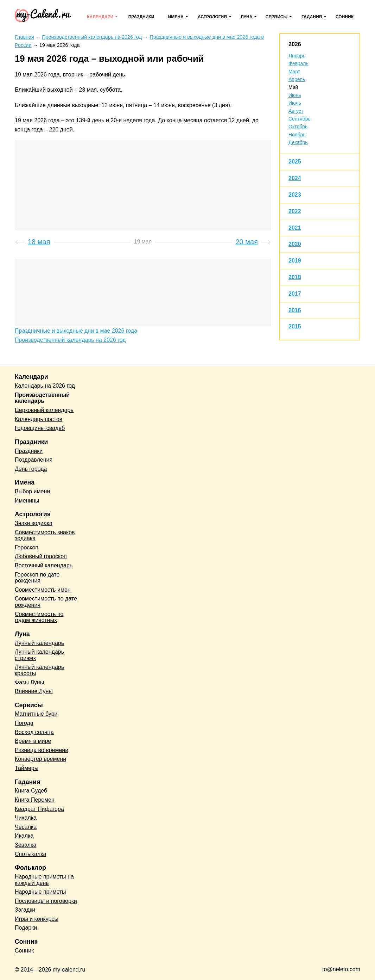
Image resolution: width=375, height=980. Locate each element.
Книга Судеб (31, 791)
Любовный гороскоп (41, 556)
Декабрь (298, 142)
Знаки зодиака (34, 523)
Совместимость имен (43, 590)
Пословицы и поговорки (46, 901)
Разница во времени (42, 750)
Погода (24, 723)
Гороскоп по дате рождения (37, 578)
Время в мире (33, 741)
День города (31, 469)
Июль (295, 103)
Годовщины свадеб (40, 428)
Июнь (295, 95)
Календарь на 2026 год (45, 386)
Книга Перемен (35, 800)
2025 (295, 162)
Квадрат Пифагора (39, 809)
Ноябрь (297, 135)
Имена (176, 17)
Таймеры (27, 768)
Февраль (298, 63)
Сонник (345, 17)
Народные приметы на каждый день (44, 880)
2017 (295, 294)
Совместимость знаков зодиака (45, 535)
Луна (246, 17)
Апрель (297, 79)
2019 (295, 261)
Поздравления (34, 460)
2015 (295, 326)
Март (294, 72)
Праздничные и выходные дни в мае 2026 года (76, 331)
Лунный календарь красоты (39, 670)
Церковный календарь (44, 410)
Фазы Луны (29, 682)
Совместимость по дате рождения (46, 602)
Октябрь (298, 127)
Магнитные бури (36, 714)
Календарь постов (39, 419)
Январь (297, 56)
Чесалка (26, 827)
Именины (27, 501)
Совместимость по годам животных (39, 617)
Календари (100, 17)
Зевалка (26, 845)
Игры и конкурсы (37, 919)
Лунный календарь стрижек (39, 655)
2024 (295, 178)
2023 (295, 195)
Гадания (312, 17)
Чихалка (26, 818)
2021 (295, 228)
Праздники (141, 17)
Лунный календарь (39, 643)
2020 (295, 244)
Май (293, 87)
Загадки (25, 910)
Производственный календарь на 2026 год (70, 340)
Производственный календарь (42, 398)
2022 (295, 211)
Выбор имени (32, 491)
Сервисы (277, 17)
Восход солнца (34, 732)
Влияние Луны (34, 691)
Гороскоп (27, 547)
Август (296, 111)
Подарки (26, 928)
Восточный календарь (44, 565)
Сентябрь (300, 119)
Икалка (24, 836)
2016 (295, 310)
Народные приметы (40, 892)
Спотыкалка (30, 854)
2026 (295, 44)
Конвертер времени (40, 759)
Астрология (212, 17)
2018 (295, 277)
